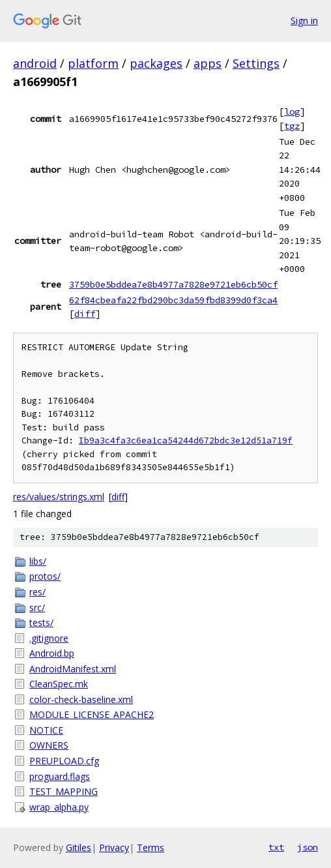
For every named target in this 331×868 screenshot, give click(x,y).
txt (276, 847)
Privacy (114, 847)
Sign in (304, 21)
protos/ (45, 576)
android (35, 63)
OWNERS (49, 745)
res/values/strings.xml (59, 497)
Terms (151, 847)
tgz (292, 126)
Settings (256, 63)
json (308, 847)
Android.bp (52, 653)
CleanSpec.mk (59, 684)
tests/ (41, 622)
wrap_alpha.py (59, 807)
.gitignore (49, 638)
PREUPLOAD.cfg (64, 761)
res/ (37, 592)
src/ (37, 607)
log (292, 112)
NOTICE (46, 730)
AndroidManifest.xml (73, 669)
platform (93, 63)
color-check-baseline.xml (81, 699)
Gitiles (79, 847)
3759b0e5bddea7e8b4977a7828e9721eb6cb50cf (173, 284)
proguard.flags (60, 776)
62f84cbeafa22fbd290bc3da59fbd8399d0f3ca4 (173, 300)
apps (208, 63)
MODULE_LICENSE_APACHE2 (92, 714)
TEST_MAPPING (64, 791)
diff (85, 314)
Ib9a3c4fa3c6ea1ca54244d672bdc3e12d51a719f (186, 441)
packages (156, 63)
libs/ (38, 561)
